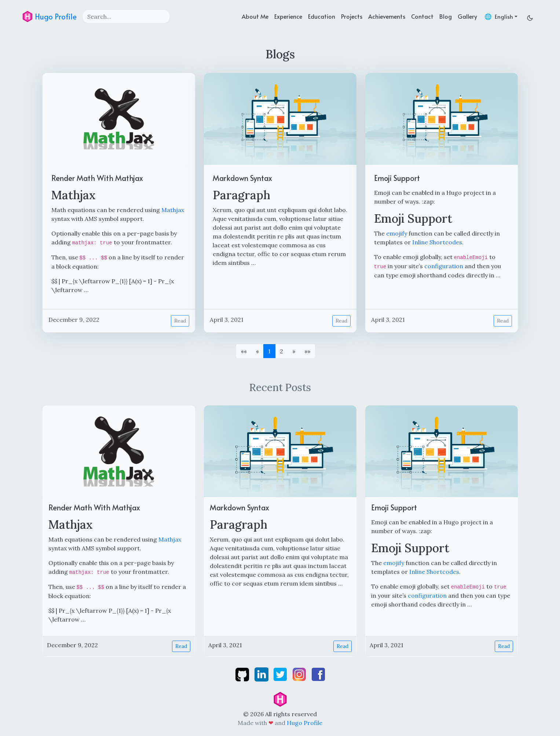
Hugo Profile (49, 17)
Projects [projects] (352, 16)
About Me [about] (255, 16)
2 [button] (281, 351)
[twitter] (281, 674)
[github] (243, 674)
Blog (446, 16)
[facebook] (318, 674)
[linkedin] (262, 674)
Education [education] (322, 16)
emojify (397, 233)
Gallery (467, 16)
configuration (444, 266)
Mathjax (173, 210)
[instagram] (300, 674)
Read (180, 321)
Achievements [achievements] (387, 16)
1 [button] (269, 351)
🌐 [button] (499, 16)
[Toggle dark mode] (530, 16)
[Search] (126, 17)
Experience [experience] (288, 16)
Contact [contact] (422, 16)
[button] (294, 351)
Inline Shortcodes (437, 242)
